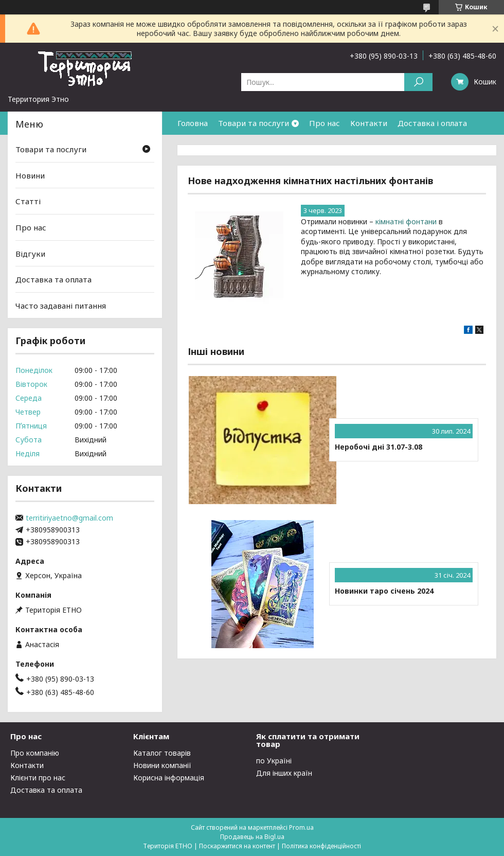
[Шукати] (418, 82)
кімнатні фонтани (406, 221)
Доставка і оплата (432, 123)
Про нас (325, 123)
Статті (28, 201)
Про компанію (35, 753)
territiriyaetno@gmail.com (69, 518)
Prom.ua (301, 827)
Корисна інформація (169, 778)
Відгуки (30, 253)
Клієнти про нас (38, 778)
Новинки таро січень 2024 (384, 591)
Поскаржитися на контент (237, 846)
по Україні (274, 761)
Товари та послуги (254, 123)
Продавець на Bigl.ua (252, 837)
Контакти (369, 123)
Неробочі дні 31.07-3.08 (379, 447)
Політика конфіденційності (321, 846)
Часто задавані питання (61, 306)
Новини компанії (162, 765)
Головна (193, 123)
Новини (30, 175)
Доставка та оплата (53, 279)
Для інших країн (284, 773)
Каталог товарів (162, 753)
